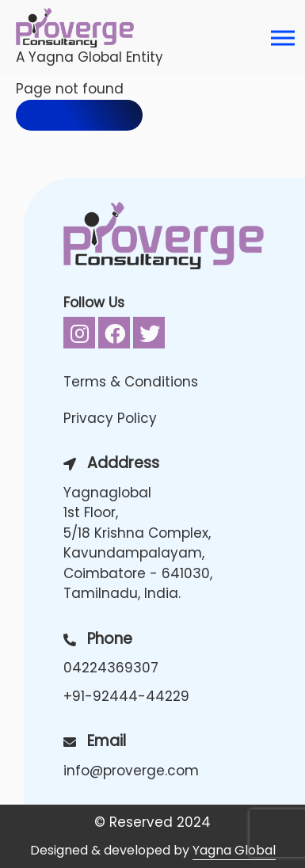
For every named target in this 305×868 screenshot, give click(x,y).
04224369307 (111, 668)
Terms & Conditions (131, 382)
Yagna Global (234, 850)
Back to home (79, 115)
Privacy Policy (110, 418)
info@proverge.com (131, 771)
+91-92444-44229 (126, 696)
